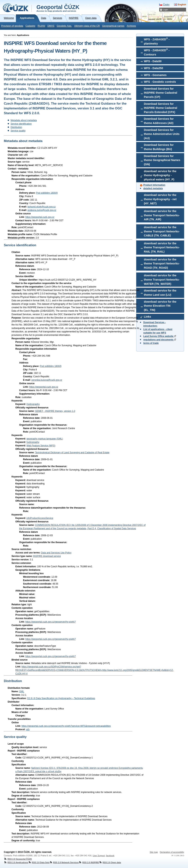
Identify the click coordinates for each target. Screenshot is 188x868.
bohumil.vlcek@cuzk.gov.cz (42, 207)
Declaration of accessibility (172, 852)
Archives (131, 26)
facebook (110, 856)
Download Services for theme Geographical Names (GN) (162, 160)
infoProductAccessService (40, 518)
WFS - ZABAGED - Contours (157, 52)
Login (165, 10)
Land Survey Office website (160, 336)
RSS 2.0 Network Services (64, 862)
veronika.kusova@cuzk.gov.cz (47, 380)
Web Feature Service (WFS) (41, 446)
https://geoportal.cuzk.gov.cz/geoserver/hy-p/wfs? (51, 622)
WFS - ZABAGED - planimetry (157, 41)
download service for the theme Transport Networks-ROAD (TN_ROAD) (162, 264)
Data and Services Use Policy (56, 553)
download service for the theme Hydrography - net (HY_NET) (160, 199)
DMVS (51, 26)
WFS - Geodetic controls (160, 82)
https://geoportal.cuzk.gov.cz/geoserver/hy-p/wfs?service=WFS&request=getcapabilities (66, 726)
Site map (154, 852)
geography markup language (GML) (45, 439)
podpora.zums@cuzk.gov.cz (42, 210)
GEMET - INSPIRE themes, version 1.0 (55, 411)
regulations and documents (160, 340)
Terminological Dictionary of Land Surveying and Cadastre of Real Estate (72, 453)
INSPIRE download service (47, 556)
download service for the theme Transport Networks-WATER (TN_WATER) (162, 280)
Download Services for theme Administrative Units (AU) (162, 134)
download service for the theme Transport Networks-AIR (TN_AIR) (162, 215)
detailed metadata (153, 188)
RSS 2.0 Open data (110, 862)
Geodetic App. (64, 26)
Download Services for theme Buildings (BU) (159, 147)
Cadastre (30, 26)
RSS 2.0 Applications (16, 862)
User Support (99, 856)
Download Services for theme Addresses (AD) (159, 121)
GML (22, 691)
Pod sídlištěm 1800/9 (47, 193)
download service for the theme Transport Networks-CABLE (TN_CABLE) (162, 231)
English (182, 5)
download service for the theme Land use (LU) (160, 293)
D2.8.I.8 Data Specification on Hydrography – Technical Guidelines (61, 698)
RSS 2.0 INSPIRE (89, 862)
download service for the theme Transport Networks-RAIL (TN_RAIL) (162, 247)
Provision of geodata (12, 26)
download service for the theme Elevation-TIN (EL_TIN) (160, 306)
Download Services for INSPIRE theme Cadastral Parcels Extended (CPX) (161, 108)
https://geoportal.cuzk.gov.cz (40, 217)
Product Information (154, 185)
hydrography (33, 442)
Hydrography (33, 404)
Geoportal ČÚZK (58, 8)
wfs (28, 729)
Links (148, 317)
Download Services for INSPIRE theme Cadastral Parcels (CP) (161, 93)
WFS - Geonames (155, 75)
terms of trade (151, 343)
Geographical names (113, 26)
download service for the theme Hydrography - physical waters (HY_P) (160, 175)
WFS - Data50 (153, 61)
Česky (166, 5)
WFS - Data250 (153, 68)
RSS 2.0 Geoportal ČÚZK (18, 859)
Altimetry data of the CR (87, 26)
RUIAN (41, 26)
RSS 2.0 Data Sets (39, 862)
